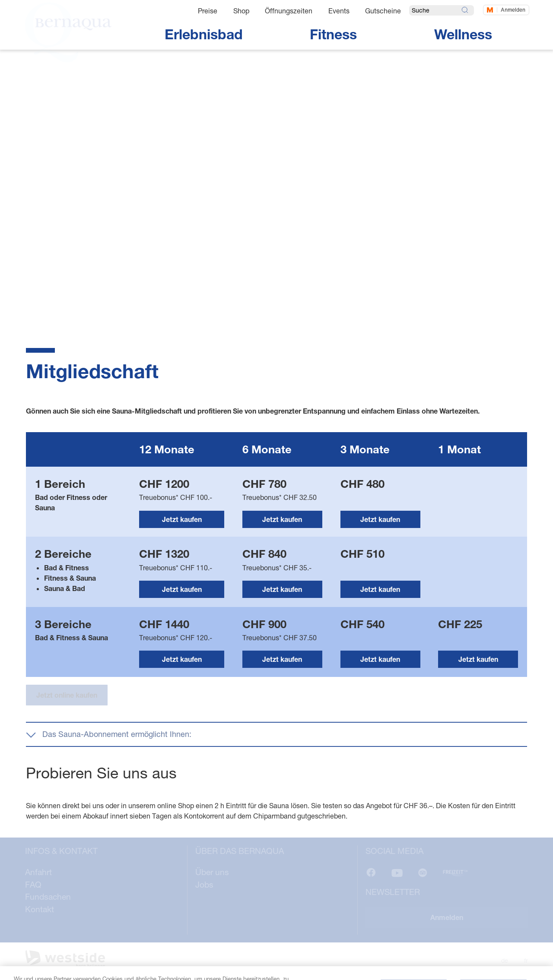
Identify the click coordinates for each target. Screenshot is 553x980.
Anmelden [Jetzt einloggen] (513, 10)
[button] (276, 734)
